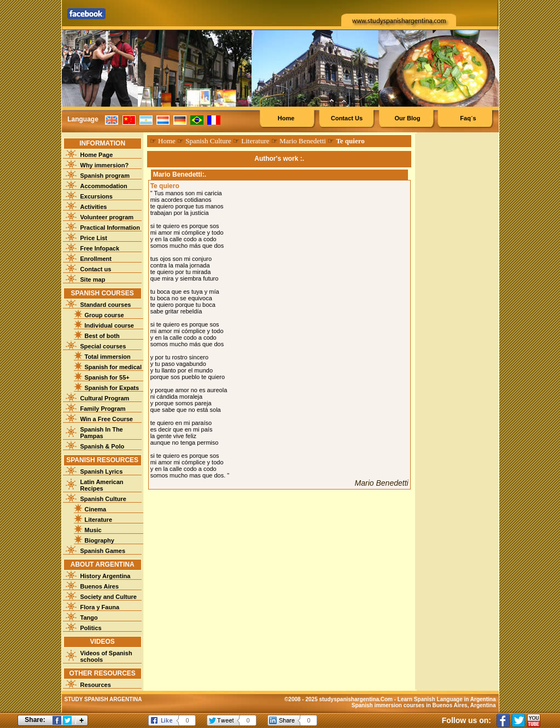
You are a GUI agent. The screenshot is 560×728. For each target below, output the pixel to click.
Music (93, 530)
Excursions (97, 196)
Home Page (97, 155)
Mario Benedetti (303, 141)
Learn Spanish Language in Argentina (447, 699)
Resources (96, 685)
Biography (100, 540)
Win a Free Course (107, 419)
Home (286, 118)
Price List (94, 238)
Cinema (96, 509)
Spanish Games (103, 551)
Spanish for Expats (112, 388)
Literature (99, 520)
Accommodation (104, 186)
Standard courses (106, 305)
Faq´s (468, 118)
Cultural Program (105, 398)
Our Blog (407, 118)
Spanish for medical (113, 367)
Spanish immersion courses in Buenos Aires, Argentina (424, 705)
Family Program (103, 409)
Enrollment (96, 259)
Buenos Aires (100, 586)
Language (83, 119)
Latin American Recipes (102, 485)
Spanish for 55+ (107, 377)
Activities (94, 207)
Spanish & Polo (103, 446)
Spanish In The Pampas (102, 433)
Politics (91, 628)
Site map (93, 279)
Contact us (96, 269)
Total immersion (108, 357)
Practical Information (110, 228)
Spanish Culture (103, 499)
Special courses (103, 346)
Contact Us (347, 118)
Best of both (102, 336)
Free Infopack (100, 248)
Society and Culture (109, 597)
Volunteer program (107, 217)
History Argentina (106, 576)
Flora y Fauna (100, 607)
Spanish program (105, 176)
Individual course (109, 325)
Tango (89, 618)
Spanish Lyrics (102, 471)
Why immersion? (105, 165)
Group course (104, 315)
